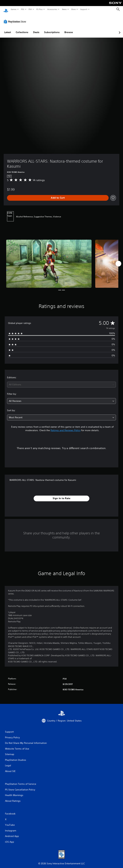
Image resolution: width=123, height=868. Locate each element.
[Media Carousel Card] (49, 261)
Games (13, 9)
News (64, 9)
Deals (36, 29)
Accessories (52, 9)
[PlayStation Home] (6, 9)
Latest (8, 29)
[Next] (118, 260)
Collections (22, 29)
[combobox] (61, 381)
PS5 (23, 9)
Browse (69, 29)
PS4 (30, 9)
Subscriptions (52, 29)
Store (73, 9)
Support (84, 9)
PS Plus (39, 9)
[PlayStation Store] (16, 18)
